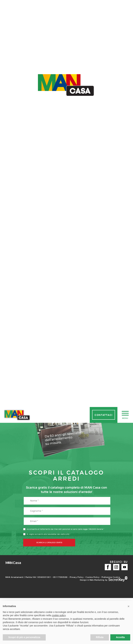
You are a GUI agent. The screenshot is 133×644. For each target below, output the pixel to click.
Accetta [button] (120, 637)
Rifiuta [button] (100, 637)
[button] (128, 606)
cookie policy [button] (59, 615)
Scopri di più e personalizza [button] (24, 637)
